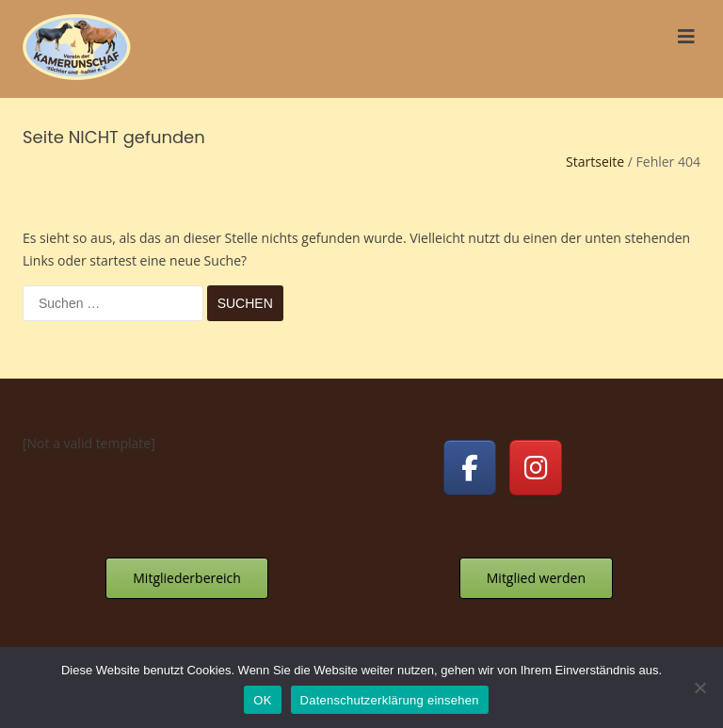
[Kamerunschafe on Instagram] (536, 468)
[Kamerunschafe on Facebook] (470, 468)
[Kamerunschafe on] (602, 468)
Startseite (595, 162)
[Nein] (699, 688)
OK (262, 700)
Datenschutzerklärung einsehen (390, 700)
